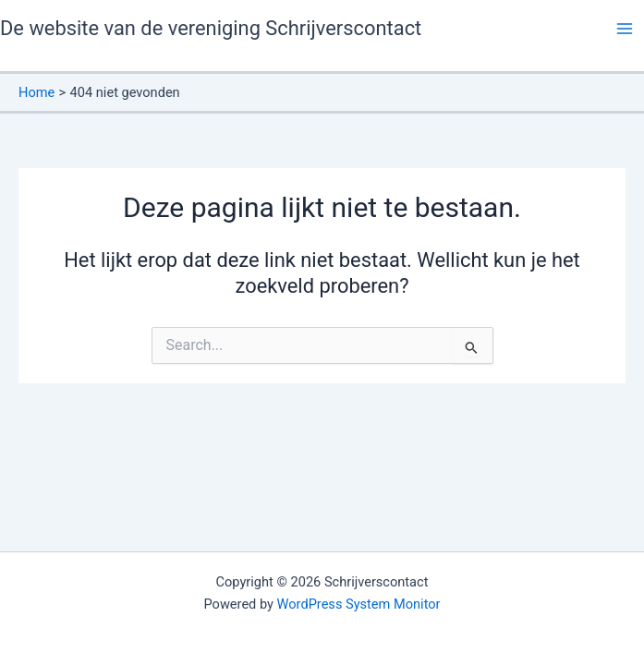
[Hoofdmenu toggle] (625, 29)
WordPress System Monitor (359, 604)
